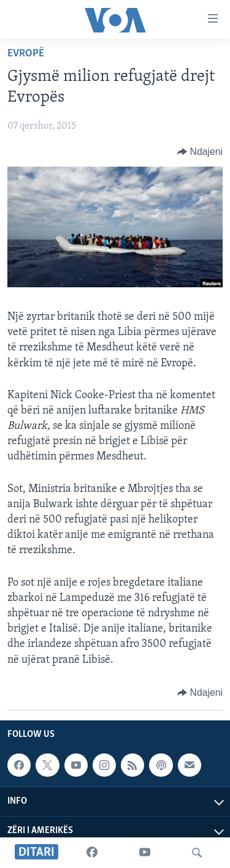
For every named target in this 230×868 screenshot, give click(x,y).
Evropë (26, 54)
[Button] (200, 152)
